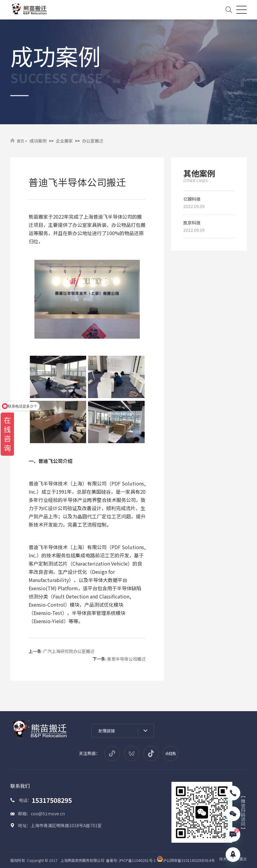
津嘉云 (241, 859)
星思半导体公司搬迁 (126, 659)
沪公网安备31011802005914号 (186, 860)
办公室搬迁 (93, 141)
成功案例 (38, 141)
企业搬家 (64, 141)
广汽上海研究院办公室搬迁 (69, 651)
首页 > (22, 141)
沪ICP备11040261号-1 (137, 860)
